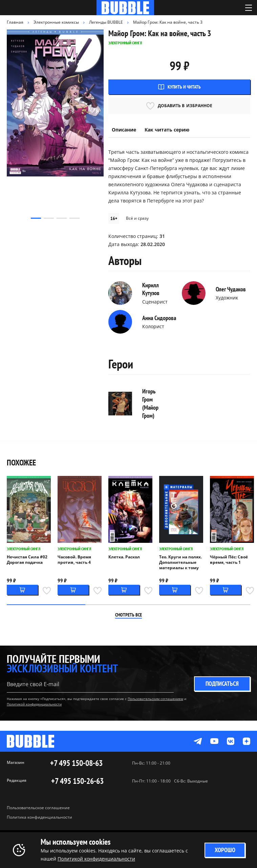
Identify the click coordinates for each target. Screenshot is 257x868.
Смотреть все (128, 615)
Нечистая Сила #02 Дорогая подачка (27, 560)
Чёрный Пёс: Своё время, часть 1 (229, 560)
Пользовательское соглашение (38, 808)
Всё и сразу (137, 218)
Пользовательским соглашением (155, 699)
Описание (124, 130)
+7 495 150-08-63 (76, 763)
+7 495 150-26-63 (77, 781)
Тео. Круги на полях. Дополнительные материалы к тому (180, 562)
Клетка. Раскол (124, 557)
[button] (36, 218)
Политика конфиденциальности (39, 817)
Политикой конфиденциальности (34, 704)
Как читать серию (167, 130)
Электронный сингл (24, 549)
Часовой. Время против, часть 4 (74, 560)
